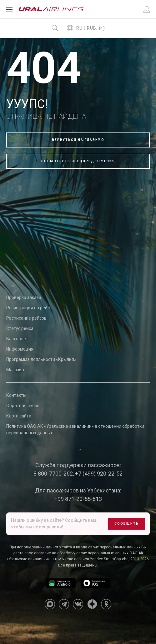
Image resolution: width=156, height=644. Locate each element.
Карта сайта (19, 416)
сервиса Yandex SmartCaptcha (101, 559)
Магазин (15, 370)
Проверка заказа (24, 297)
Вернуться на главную (78, 140)
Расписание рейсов (26, 318)
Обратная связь (23, 406)
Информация (20, 349)
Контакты (16, 395)
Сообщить (127, 524)
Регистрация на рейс (28, 308)
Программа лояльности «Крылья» (41, 359)
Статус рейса (20, 328)
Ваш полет (17, 339)
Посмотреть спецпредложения (78, 161)
